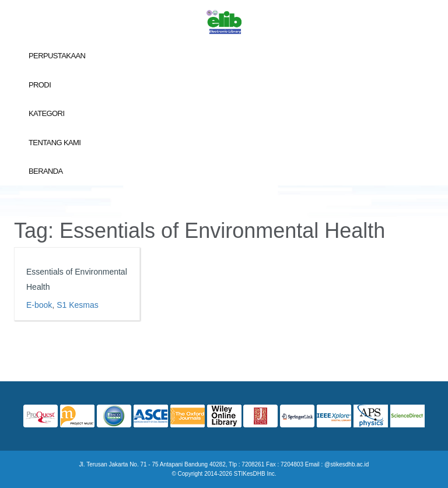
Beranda (46, 171)
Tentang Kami (55, 143)
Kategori (46, 113)
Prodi (40, 85)
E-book (39, 305)
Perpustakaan (57, 56)
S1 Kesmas (78, 305)
